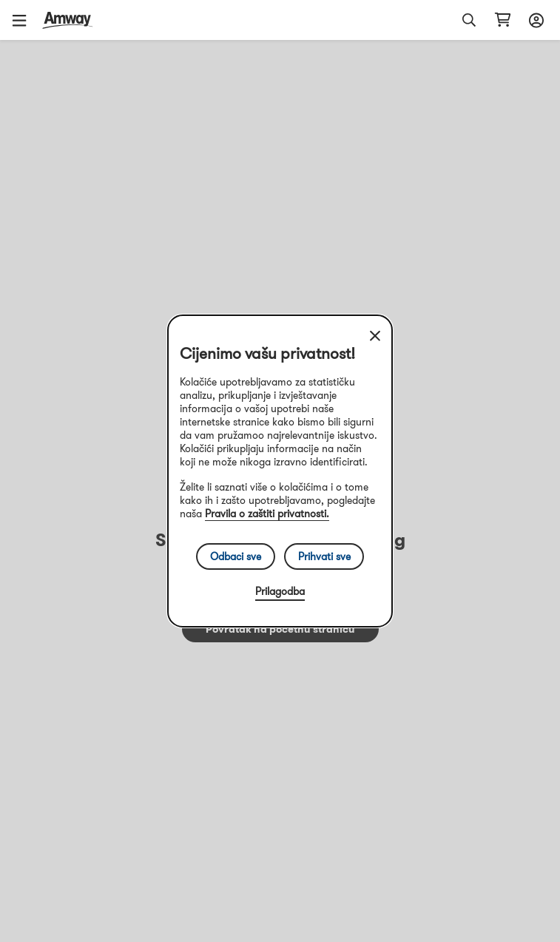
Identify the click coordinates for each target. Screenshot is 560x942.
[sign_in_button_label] (534, 20)
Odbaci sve (236, 556)
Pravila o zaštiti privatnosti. (267, 514)
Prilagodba (280, 591)
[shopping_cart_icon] (503, 20)
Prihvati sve (324, 556)
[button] (24, 20)
